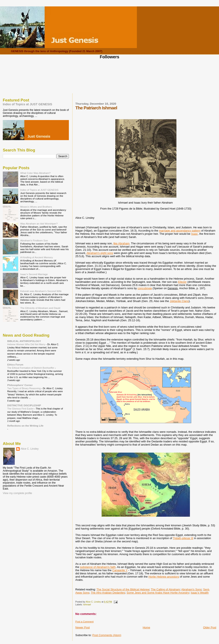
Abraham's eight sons (100, 253)
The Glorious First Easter (21, 409)
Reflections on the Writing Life (25, 426)
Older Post (210, 627)
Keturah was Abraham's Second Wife (41, 291)
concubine (145, 288)
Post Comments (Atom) (107, 635)
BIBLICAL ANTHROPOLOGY (24, 341)
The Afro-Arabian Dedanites (108, 593)
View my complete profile (17, 493)
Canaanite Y (120, 570)
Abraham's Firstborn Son (34, 240)
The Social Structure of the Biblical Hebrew (123, 589)
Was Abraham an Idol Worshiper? (39, 224)
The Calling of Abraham (165, 589)
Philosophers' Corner (20, 385)
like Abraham (121, 243)
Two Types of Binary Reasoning (24, 388)
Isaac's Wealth (200, 593)
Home (146, 627)
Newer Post (82, 627)
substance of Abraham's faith (98, 567)
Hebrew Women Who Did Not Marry (27, 344)
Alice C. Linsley (30, 449)
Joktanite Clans (179, 301)
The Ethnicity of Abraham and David (40, 308)
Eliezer (182, 282)
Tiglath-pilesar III (183, 538)
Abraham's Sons (192, 589)
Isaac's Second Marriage (34, 274)
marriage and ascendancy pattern (180, 231)
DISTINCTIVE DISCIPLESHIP (24, 405)
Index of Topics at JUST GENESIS (27, 104)
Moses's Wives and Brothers (36, 207)
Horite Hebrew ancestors (164, 577)
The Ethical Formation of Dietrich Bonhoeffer (31, 368)
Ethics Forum (15, 365)
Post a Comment (84, 622)
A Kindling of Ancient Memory (37, 257)
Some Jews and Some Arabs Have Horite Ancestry (158, 593)
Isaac (195, 234)
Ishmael (87, 605)
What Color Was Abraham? (36, 173)
